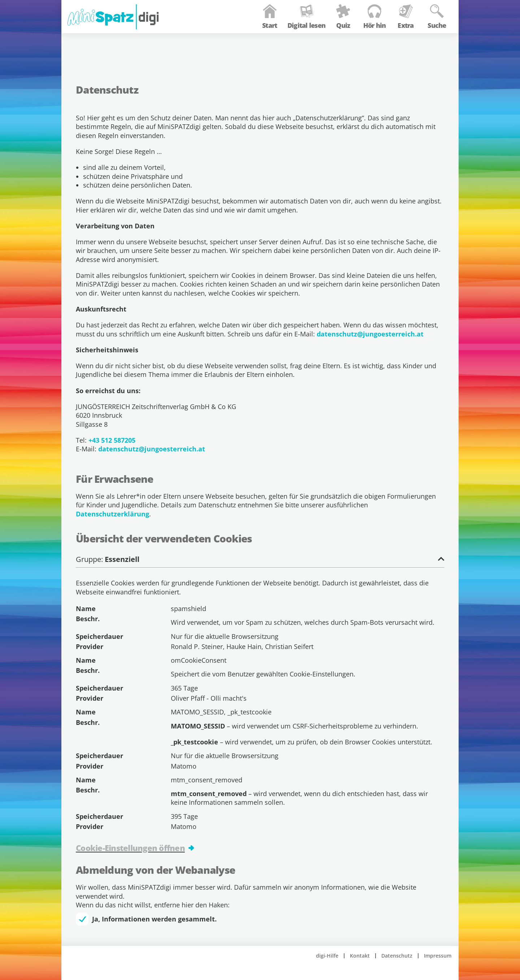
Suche (428, 40)
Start (261, 40)
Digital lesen (298, 40)
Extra (397, 40)
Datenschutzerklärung (112, 514)
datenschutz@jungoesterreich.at (370, 334)
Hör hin (366, 40)
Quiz (335, 40)
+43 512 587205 (112, 440)
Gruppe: (260, 560)
